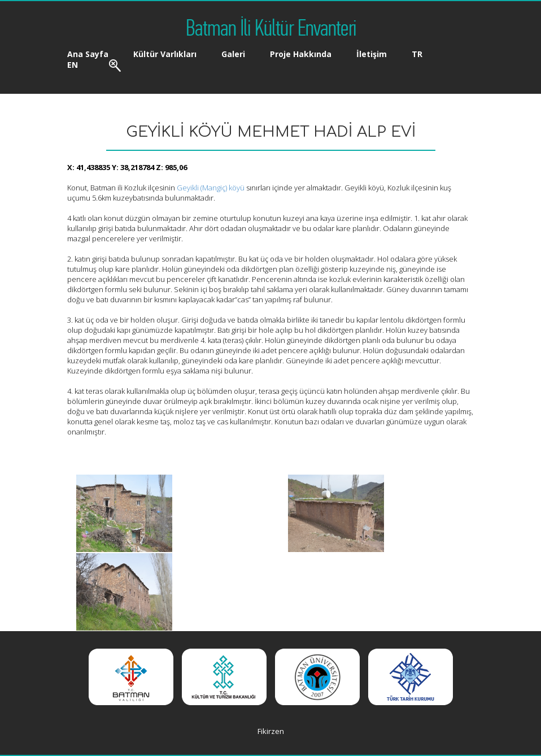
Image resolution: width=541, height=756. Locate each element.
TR (417, 54)
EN (73, 65)
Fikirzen (271, 731)
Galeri (233, 54)
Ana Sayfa (88, 54)
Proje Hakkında (301, 54)
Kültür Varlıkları (165, 54)
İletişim (372, 54)
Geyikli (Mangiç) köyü (211, 188)
